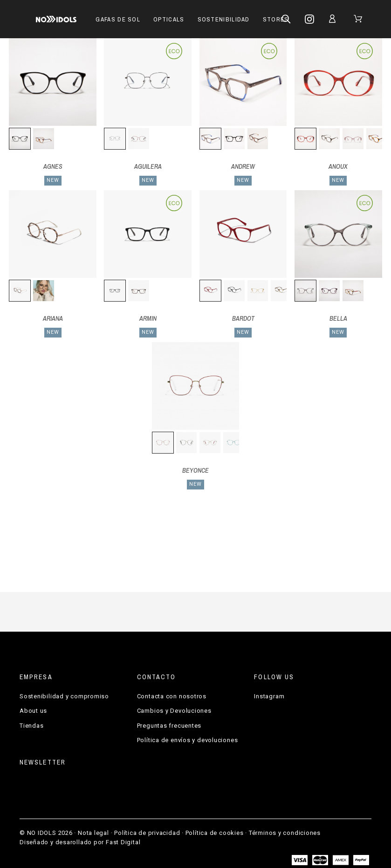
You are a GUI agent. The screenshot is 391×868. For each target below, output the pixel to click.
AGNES (53, 166)
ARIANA (53, 318)
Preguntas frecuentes (169, 726)
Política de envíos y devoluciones (188, 740)
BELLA (338, 318)
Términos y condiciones (285, 833)
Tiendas (31, 726)
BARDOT (243, 318)
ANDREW (243, 166)
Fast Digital (123, 842)
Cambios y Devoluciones (174, 711)
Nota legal (93, 833)
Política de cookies (215, 833)
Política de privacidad (147, 833)
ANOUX (338, 166)
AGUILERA (148, 166)
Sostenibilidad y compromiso (64, 696)
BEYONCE (195, 470)
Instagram (269, 696)
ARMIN (148, 318)
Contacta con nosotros (172, 696)
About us (33, 711)
